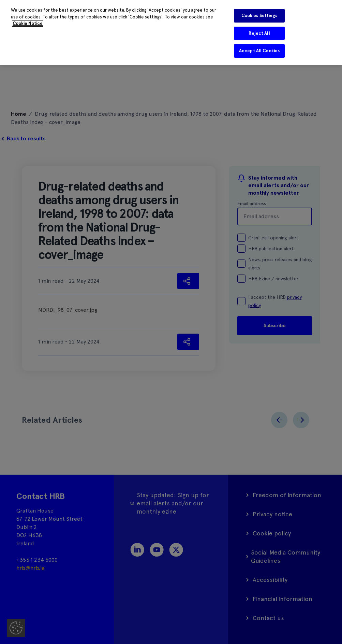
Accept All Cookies (259, 51)
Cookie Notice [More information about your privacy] (28, 23)
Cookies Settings (259, 16)
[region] (171, 32)
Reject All (259, 33)
